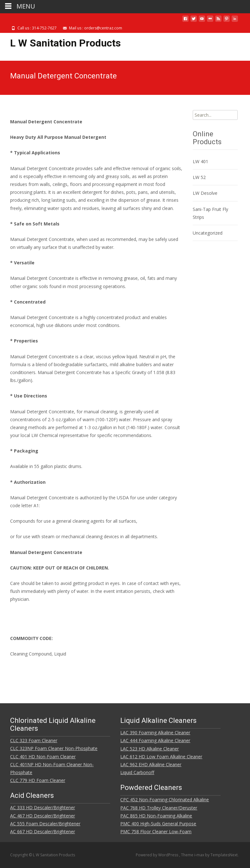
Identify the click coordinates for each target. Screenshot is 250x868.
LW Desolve (205, 193)
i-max (200, 855)
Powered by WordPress (157, 855)
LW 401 (200, 161)
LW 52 (199, 177)
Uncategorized (208, 233)
